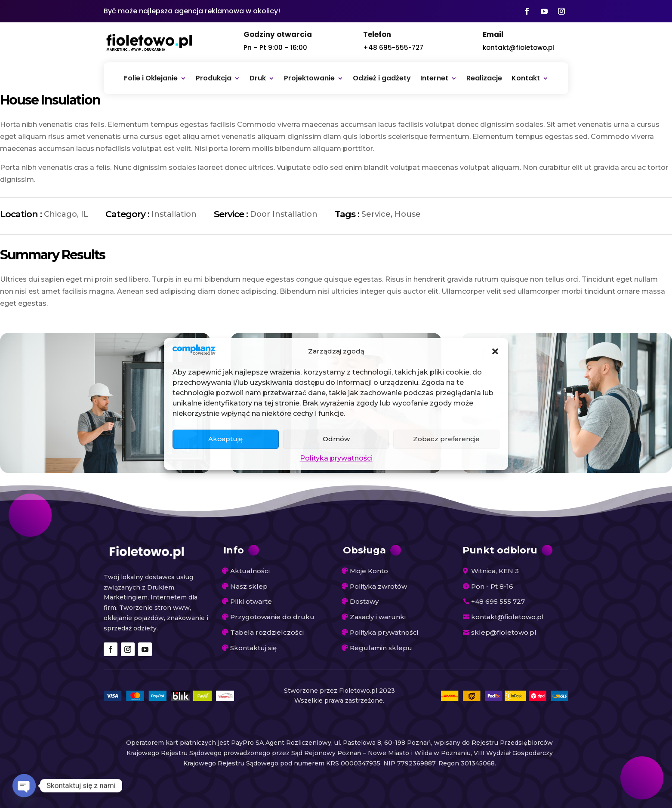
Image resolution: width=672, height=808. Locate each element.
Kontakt (526, 78)
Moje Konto (369, 571)
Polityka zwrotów (378, 586)
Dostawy (364, 601)
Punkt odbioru (500, 550)
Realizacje (484, 78)
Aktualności (250, 571)
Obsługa (364, 550)
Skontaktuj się (253, 648)
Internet (434, 78)
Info (234, 550)
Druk (258, 78)
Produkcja (214, 78)
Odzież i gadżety (382, 78)
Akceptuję (225, 439)
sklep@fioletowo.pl (504, 632)
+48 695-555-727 (393, 48)
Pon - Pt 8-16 (492, 586)
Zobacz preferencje (446, 439)
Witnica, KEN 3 (495, 571)
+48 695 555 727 (498, 601)
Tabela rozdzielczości (267, 632)
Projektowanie (309, 78)
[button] (495, 351)
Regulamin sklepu (381, 648)
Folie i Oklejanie (151, 78)
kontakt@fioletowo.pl (518, 48)
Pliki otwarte (251, 601)
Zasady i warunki (378, 617)
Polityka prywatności (336, 458)
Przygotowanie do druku (272, 617)
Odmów (336, 439)
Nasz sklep (249, 586)
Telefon (377, 34)
